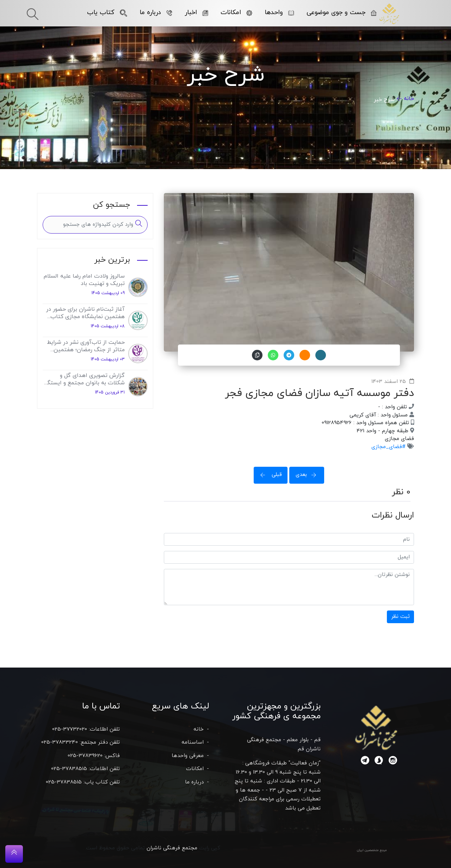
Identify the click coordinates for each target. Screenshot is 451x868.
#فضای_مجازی (388, 447)
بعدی (308, 475)
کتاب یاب (107, 13)
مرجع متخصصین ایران (372, 850)
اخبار (196, 13)
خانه (409, 99)
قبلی (269, 475)
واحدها (279, 13)
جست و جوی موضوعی (342, 13)
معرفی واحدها (188, 756)
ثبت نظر (400, 617)
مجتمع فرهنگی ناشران (172, 848)
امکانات (236, 13)
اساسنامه (193, 742)
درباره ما (156, 13)
